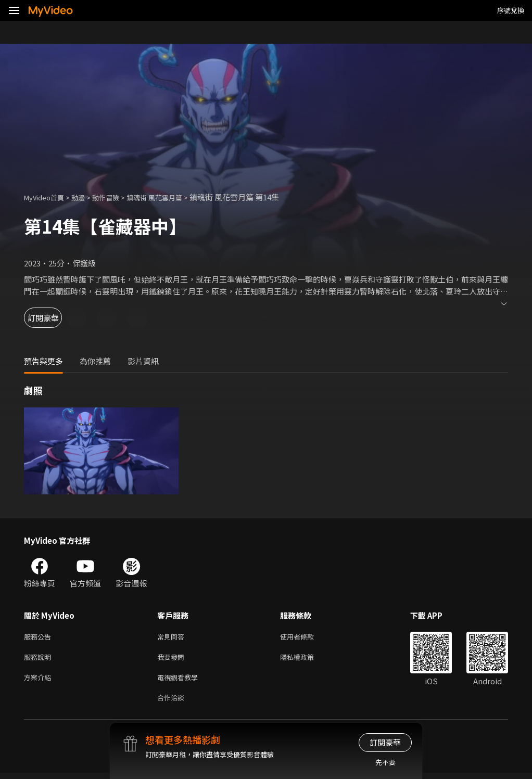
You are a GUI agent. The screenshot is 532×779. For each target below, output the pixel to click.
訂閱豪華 (53, 318)
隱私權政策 (306, 659)
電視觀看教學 (181, 681)
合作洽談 (173, 703)
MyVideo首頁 (48, 197)
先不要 (385, 762)
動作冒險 (117, 197)
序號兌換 (511, 10)
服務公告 (40, 637)
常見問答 (173, 637)
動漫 (86, 197)
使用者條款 (306, 637)
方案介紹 (40, 681)
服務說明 (40, 659)
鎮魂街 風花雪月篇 (172, 197)
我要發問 (173, 659)
